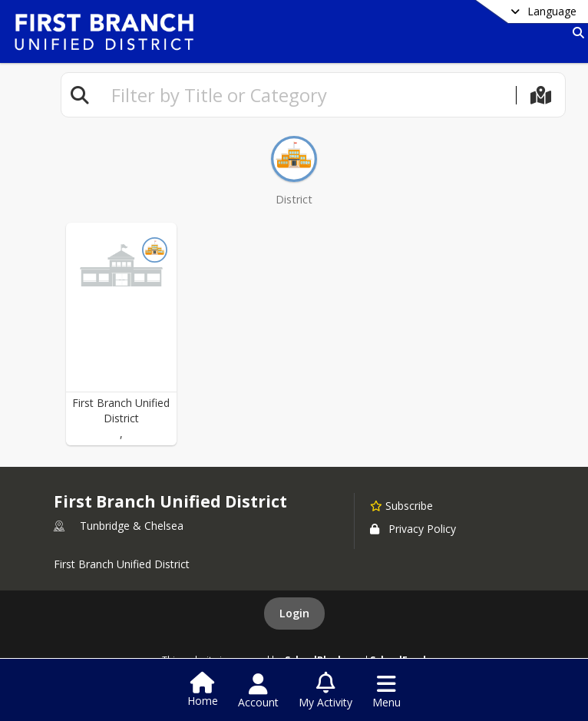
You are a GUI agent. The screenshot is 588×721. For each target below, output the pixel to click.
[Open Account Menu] (258, 691)
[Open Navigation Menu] (386, 691)
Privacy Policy (413, 529)
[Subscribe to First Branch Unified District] (401, 505)
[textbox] (307, 95)
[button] (121, 334)
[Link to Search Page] (575, 33)
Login (294, 613)
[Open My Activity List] (325, 691)
